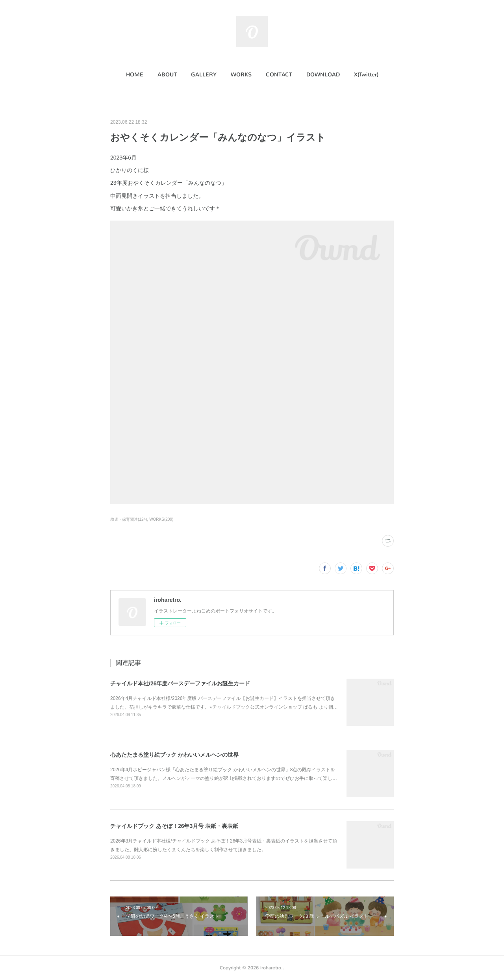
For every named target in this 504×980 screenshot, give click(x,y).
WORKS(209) (161, 519)
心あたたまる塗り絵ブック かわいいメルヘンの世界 (174, 755)
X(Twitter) (366, 75)
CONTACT (279, 75)
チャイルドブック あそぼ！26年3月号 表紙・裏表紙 (174, 826)
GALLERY (204, 75)
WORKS (241, 75)
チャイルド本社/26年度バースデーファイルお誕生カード (180, 683)
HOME (135, 75)
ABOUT (167, 75)
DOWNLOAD (323, 75)
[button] (135, 75)
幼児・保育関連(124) (129, 519)
